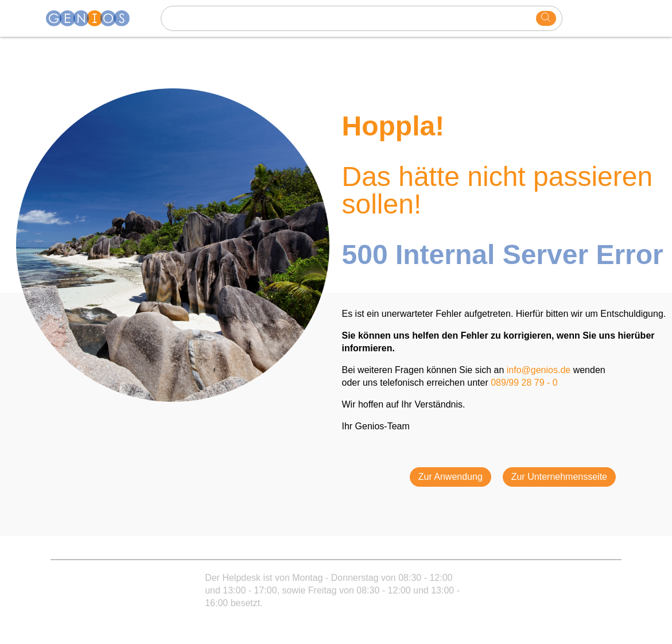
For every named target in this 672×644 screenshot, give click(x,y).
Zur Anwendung (450, 477)
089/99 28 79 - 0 (524, 383)
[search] (546, 18)
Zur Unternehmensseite (559, 477)
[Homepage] (95, 18)
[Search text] (350, 18)
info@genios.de (539, 370)
